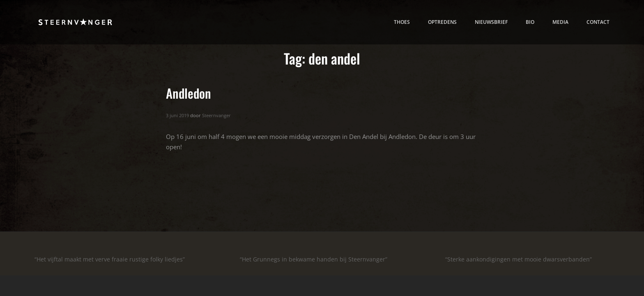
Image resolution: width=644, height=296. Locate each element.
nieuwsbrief (491, 22)
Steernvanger (216, 115)
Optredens (442, 22)
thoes (402, 22)
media (560, 22)
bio (530, 22)
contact (598, 22)
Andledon (189, 93)
